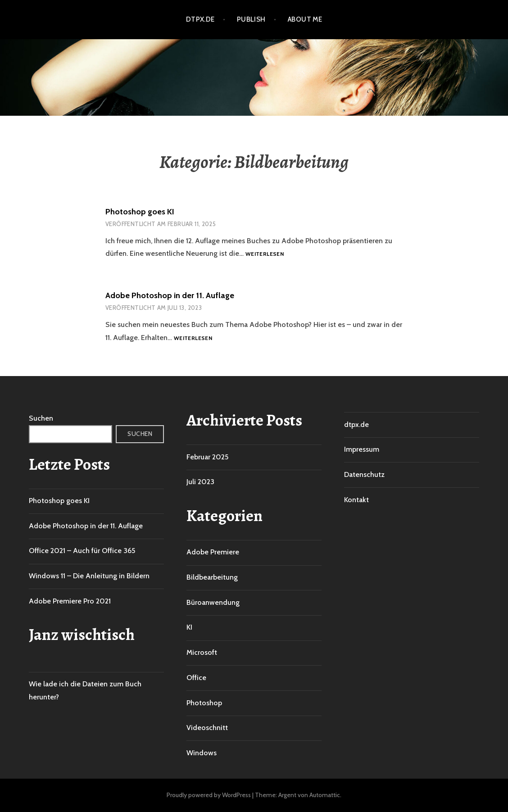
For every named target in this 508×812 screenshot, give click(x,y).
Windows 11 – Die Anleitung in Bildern (89, 576)
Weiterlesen (265, 254)
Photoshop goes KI (140, 212)
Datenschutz (364, 474)
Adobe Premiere (213, 552)
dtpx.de (200, 19)
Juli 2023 (200, 482)
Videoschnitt (207, 728)
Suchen (41, 418)
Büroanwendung (213, 602)
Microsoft (202, 652)
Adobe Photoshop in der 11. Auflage (170, 295)
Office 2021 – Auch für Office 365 (82, 551)
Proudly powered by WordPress (209, 795)
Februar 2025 (207, 457)
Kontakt (356, 500)
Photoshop (204, 703)
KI (189, 627)
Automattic (325, 795)
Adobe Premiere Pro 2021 (70, 601)
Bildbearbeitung (212, 577)
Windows (202, 753)
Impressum (362, 449)
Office (196, 678)
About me (305, 19)
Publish (251, 19)
